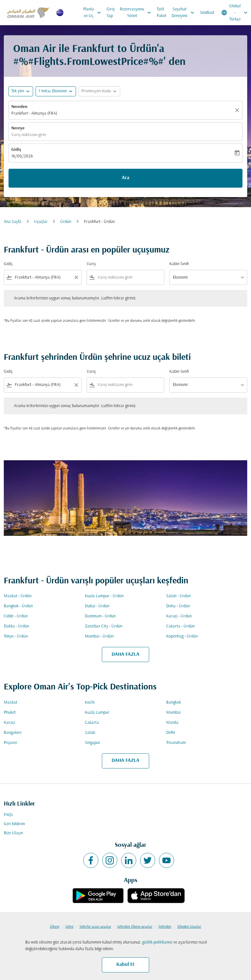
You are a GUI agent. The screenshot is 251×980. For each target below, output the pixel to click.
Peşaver (11, 743)
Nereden (19, 107)
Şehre (69, 927)
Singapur (93, 743)
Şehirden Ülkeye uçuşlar (135, 927)
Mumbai (173, 713)
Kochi (90, 702)
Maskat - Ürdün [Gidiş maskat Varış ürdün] (18, 596)
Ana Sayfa (13, 222)
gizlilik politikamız (157, 942)
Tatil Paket (162, 13)
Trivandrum (176, 743)
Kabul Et (125, 965)
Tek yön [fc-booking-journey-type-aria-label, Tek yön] (18, 91)
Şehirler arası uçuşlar (95, 927)
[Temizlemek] (238, 110)
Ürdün (66, 222)
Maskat (11, 702)
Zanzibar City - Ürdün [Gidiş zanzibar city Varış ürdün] (104, 626)
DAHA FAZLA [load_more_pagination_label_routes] (125, 654)
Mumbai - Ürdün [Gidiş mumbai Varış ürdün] (99, 636)
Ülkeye (55, 927)
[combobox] (43, 278)
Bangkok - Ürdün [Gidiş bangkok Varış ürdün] (18, 606)
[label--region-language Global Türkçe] (235, 13)
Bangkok (174, 702)
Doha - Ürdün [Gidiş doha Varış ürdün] (178, 606)
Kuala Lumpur (97, 713)
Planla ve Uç (94, 13)
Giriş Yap (111, 13)
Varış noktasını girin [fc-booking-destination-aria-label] (29, 135)
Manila (172, 723)
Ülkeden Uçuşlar (189, 927)
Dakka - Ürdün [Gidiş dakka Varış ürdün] (16, 626)
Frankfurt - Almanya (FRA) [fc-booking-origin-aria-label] (34, 113)
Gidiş (16, 150)
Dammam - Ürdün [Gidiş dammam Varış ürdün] (100, 616)
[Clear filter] (76, 277)
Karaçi (9, 723)
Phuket (10, 713)
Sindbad (207, 13)
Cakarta (92, 723)
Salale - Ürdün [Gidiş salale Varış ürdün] (178, 596)
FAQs (8, 815)
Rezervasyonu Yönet (137, 13)
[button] (56, 91)
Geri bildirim (14, 824)
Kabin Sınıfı (179, 264)
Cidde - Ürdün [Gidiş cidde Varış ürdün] (16, 616)
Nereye (18, 128)
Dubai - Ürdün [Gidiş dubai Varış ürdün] (97, 606)
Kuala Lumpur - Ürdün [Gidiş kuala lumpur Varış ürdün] (104, 596)
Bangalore (13, 733)
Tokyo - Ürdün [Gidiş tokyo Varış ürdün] (16, 636)
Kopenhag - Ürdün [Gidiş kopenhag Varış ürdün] (182, 636)
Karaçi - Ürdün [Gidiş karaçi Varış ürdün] (179, 616)
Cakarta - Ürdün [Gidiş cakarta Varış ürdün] (180, 626)
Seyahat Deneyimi (184, 13)
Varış (91, 264)
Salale (90, 733)
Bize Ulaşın (13, 833)
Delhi (171, 733)
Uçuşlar (41, 222)
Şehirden (165, 927)
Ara (125, 178)
